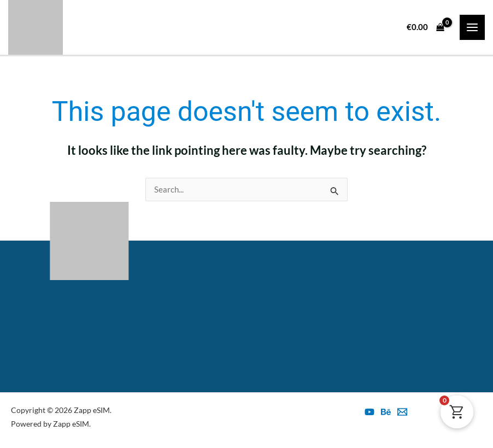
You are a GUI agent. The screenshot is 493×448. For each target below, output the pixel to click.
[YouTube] (369, 412)
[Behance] (386, 412)
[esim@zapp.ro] (402, 412)
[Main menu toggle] (472, 27)
